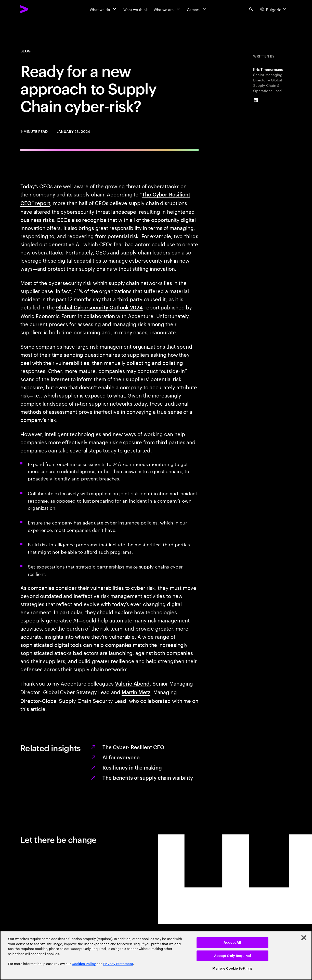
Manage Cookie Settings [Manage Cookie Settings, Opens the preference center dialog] (232, 968)
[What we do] (103, 9)
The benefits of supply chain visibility (148, 777)
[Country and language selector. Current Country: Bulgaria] (274, 9)
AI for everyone (121, 757)
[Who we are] (167, 9)
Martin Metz (136, 692)
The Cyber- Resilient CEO (133, 747)
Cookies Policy (84, 964)
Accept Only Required (233, 956)
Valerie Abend (132, 683)
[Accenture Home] (36, 9)
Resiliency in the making (132, 767)
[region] (156, 955)
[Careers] (197, 9)
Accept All (232, 942)
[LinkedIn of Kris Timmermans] (256, 100)
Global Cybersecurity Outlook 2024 (99, 307)
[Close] (304, 938)
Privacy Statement (118, 964)
